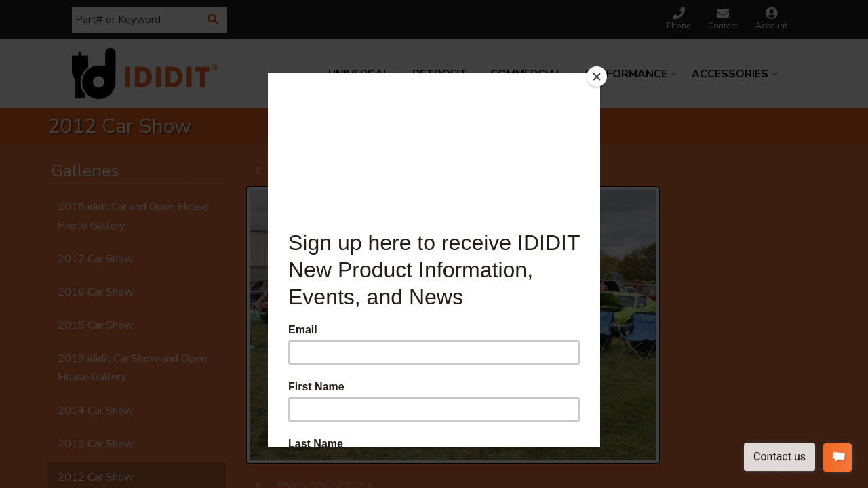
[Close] (597, 77)
